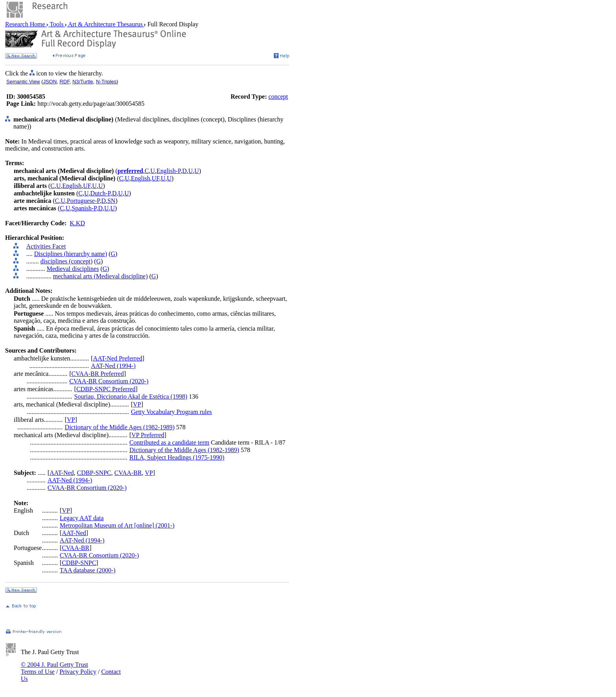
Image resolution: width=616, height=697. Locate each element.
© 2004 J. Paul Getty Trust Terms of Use (54, 668)
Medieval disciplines (73, 269)
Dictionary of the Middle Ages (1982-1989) (120, 427)
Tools (57, 24)
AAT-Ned (62, 473)
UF (155, 178)
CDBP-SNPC (94, 473)
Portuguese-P (83, 201)
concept (278, 97)
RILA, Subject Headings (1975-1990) (177, 457)
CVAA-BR (128, 473)
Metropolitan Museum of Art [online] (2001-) (117, 525)
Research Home (26, 24)
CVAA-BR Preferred (98, 374)
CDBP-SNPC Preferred (106, 389)
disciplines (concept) (67, 261)
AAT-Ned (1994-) (114, 366)
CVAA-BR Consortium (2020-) (109, 381)
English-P (168, 171)
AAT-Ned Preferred (118, 358)
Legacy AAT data (82, 518)
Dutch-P (101, 193)
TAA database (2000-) (88, 570)
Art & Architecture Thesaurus (105, 24)
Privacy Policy (78, 672)
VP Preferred (148, 435)
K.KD (78, 223)
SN (111, 201)
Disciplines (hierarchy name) (71, 254)
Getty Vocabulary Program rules (171, 412)
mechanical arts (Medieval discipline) (100, 276)
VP (137, 404)
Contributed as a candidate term (169, 442)
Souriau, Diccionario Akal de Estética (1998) (131, 396)
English (140, 178)
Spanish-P (84, 208)
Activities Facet (46, 246)
